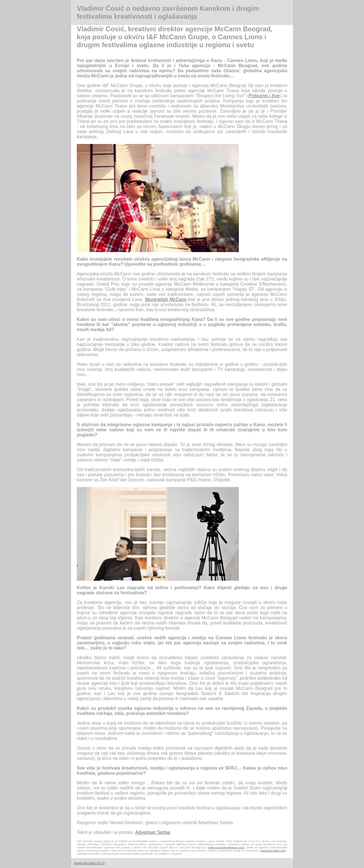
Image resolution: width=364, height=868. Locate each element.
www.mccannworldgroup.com (226, 847)
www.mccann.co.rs (89, 863)
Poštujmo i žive (264, 96)
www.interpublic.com (273, 851)
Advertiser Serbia (153, 832)
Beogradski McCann (166, 299)
